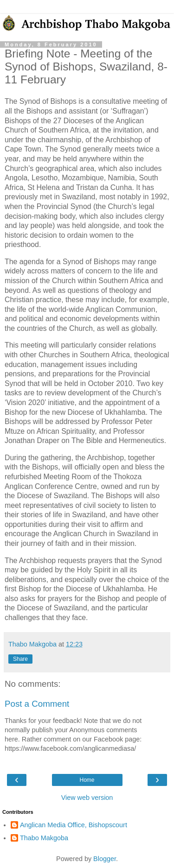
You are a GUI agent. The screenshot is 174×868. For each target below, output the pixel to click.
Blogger (105, 859)
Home (87, 780)
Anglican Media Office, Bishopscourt (74, 825)
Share (20, 659)
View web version (87, 798)
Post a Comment (37, 704)
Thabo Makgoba (44, 838)
